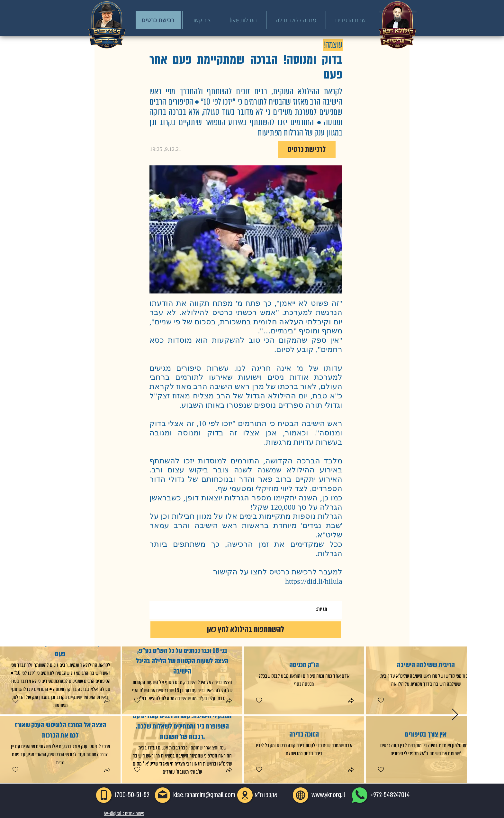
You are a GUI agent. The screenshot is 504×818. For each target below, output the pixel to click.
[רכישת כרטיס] (158, 20)
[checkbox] (15, 700)
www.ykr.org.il (328, 795)
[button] (107, 701)
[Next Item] (455, 715)
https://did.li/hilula (314, 581)
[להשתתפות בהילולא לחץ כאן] (246, 630)
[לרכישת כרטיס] (307, 149)
